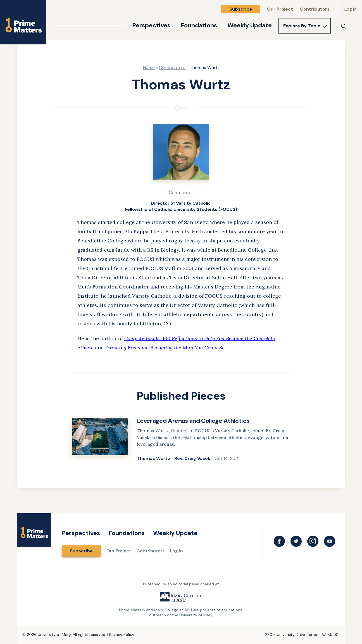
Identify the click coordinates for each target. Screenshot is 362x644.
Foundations (199, 25)
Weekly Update (250, 25)
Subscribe (241, 9)
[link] (181, 440)
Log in (350, 9)
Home (149, 67)
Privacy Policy (122, 635)
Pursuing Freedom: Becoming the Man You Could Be (165, 348)
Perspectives (151, 25)
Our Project (280, 9)
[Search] (344, 26)
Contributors (315, 9)
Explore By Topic (302, 26)
